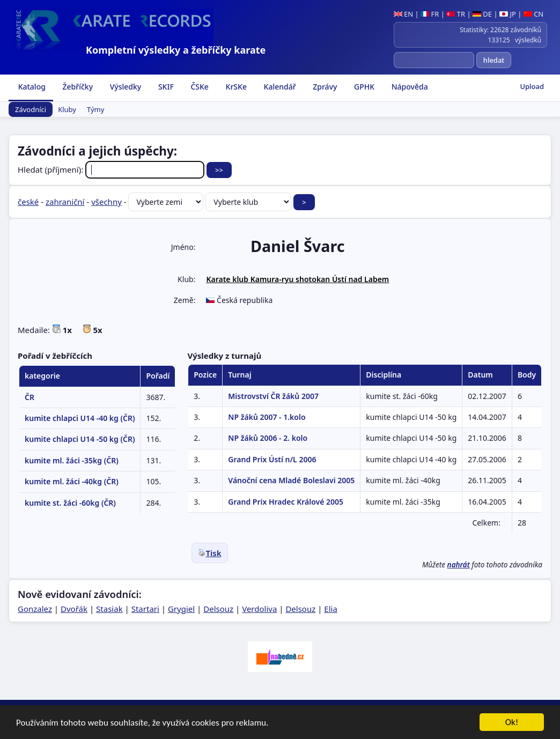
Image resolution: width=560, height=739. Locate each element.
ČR (30, 397)
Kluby (67, 109)
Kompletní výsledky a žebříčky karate (176, 50)
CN (533, 14)
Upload (532, 86)
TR (456, 14)
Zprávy (324, 87)
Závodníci (31, 109)
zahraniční (65, 202)
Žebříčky (77, 87)
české (28, 202)
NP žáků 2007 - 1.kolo (267, 417)
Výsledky (124, 87)
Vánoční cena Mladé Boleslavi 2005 (291, 480)
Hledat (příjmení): (112, 169)
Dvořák (74, 609)
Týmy (95, 109)
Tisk (210, 553)
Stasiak (109, 609)
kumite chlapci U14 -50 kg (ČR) (80, 439)
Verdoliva (259, 609)
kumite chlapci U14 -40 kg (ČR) (80, 418)
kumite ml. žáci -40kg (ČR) (72, 481)
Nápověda (409, 87)
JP (508, 14)
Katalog (31, 87)
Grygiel (181, 609)
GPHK (363, 87)
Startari (145, 609)
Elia (331, 609)
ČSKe (199, 87)
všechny (106, 202)
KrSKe (235, 87)
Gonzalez (35, 609)
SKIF (165, 87)
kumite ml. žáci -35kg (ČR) (72, 460)
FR (430, 14)
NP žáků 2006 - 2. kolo (268, 438)
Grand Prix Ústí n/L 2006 (272, 459)
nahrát (459, 565)
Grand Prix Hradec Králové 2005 (286, 502)
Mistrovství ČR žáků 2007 (273, 396)
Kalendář (279, 87)
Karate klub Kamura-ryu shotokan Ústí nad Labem (297, 279)
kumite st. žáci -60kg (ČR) (70, 503)
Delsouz (218, 609)
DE (482, 14)
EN (404, 14)
